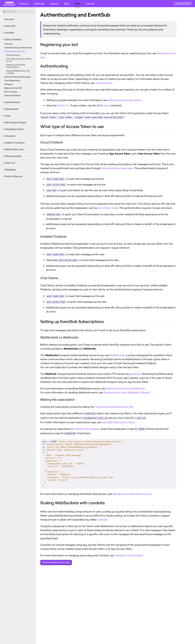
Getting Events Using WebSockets (125, 387)
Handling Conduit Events (129, 553)
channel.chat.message (87, 427)
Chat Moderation (12, 80)
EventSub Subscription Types (118, 421)
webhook (136, 372)
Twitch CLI (10, 163)
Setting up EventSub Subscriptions (16, 66)
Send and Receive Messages (18, 77)
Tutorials (90, 4)
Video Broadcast (13, 156)
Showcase (39, 4)
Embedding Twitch (14, 129)
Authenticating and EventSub (18, 48)
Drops (7, 116)
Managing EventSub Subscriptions (132, 492)
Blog (67, 4)
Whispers (9, 84)
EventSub (9, 33)
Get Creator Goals (108, 207)
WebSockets (117, 354)
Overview (9, 19)
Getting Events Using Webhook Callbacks (127, 391)
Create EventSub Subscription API (114, 405)
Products (24, 4)
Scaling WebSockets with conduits (18, 72)
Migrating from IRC (13, 88)
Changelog (10, 169)
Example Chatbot (12, 95)
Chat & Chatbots (13, 39)
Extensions (10, 136)
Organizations (11, 109)
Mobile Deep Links (14, 149)
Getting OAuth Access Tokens (125, 100)
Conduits (102, 518)
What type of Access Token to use (19, 60)
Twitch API (10, 26)
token (106, 105)
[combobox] (18, 11)
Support (54, 4)
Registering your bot (15, 51)
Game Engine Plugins (15, 122)
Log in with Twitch (183, 4)
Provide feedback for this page (56, 561)
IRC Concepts (11, 92)
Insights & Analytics (14, 143)
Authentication (12, 102)
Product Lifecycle (13, 176)
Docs (77, 3)
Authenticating (13, 55)
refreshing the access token (117, 168)
